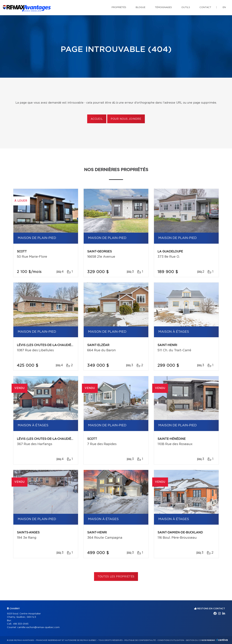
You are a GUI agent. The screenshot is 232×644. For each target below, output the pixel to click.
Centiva (222, 640)
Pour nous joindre (126, 119)
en (224, 7)
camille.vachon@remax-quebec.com (38, 627)
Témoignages (163, 7)
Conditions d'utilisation (171, 640)
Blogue (141, 7)
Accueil (97, 119)
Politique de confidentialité (140, 640)
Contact (205, 7)
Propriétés (119, 7)
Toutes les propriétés (116, 577)
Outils (186, 7)
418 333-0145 (21, 624)
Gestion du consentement (200, 640)
